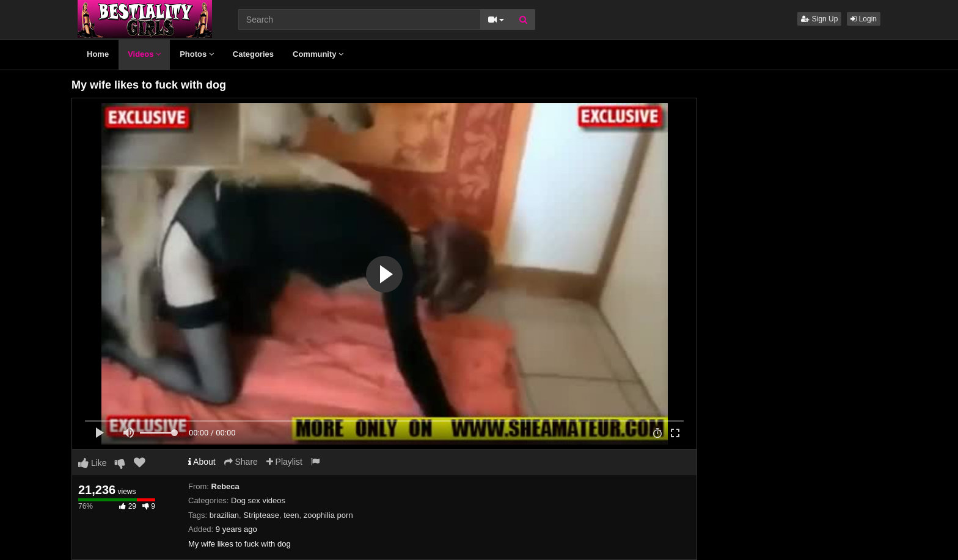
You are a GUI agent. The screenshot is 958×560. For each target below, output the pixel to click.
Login (864, 19)
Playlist (284, 462)
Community (318, 54)
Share (241, 462)
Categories (253, 54)
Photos (197, 54)
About (202, 462)
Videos (144, 54)
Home (98, 54)
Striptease (261, 515)
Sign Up (819, 19)
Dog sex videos (258, 500)
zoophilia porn (328, 515)
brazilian (224, 515)
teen (291, 515)
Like (93, 463)
